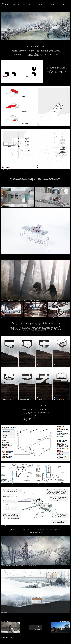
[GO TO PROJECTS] (35, 629)
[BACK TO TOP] (35, 626)
